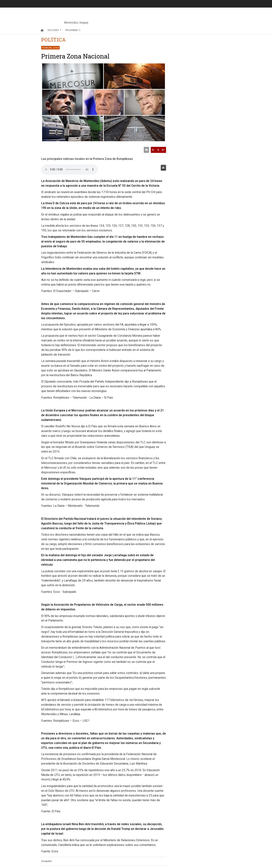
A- (153, 150)
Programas (73, 30)
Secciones (54, 30)
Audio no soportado (70, 169)
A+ (163, 150)
